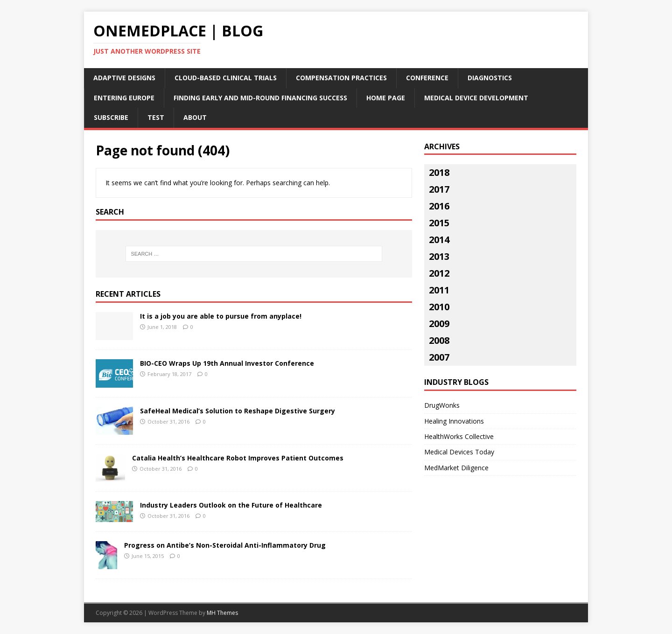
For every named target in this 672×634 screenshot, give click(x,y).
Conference (427, 78)
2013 (439, 256)
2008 (439, 340)
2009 (439, 324)
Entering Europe (124, 98)
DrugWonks (442, 405)
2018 (439, 172)
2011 (439, 290)
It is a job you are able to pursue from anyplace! (221, 316)
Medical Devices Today (459, 452)
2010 (439, 307)
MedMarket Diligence (456, 468)
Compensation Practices (341, 78)
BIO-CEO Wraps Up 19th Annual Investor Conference (227, 363)
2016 (439, 206)
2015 (439, 223)
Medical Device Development (476, 98)
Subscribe (111, 117)
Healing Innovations (454, 421)
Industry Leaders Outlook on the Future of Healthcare (231, 505)
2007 (439, 357)
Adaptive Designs (124, 78)
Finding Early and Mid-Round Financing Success (260, 98)
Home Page (386, 98)
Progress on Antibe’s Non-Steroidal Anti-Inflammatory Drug (225, 545)
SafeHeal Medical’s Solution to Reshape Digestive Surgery (238, 411)
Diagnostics (490, 78)
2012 (439, 273)
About (195, 117)
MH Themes (222, 613)
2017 (439, 189)
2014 (439, 240)
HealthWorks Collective (459, 436)
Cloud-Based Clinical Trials (226, 78)
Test (156, 117)
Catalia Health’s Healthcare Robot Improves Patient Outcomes (238, 458)
